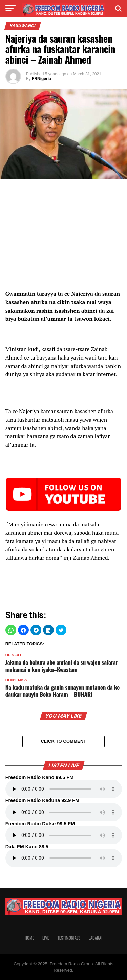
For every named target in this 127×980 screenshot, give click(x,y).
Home (29, 938)
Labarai (96, 938)
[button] (11, 630)
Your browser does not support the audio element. (64, 789)
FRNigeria (41, 79)
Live (46, 938)
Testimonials (69, 938)
